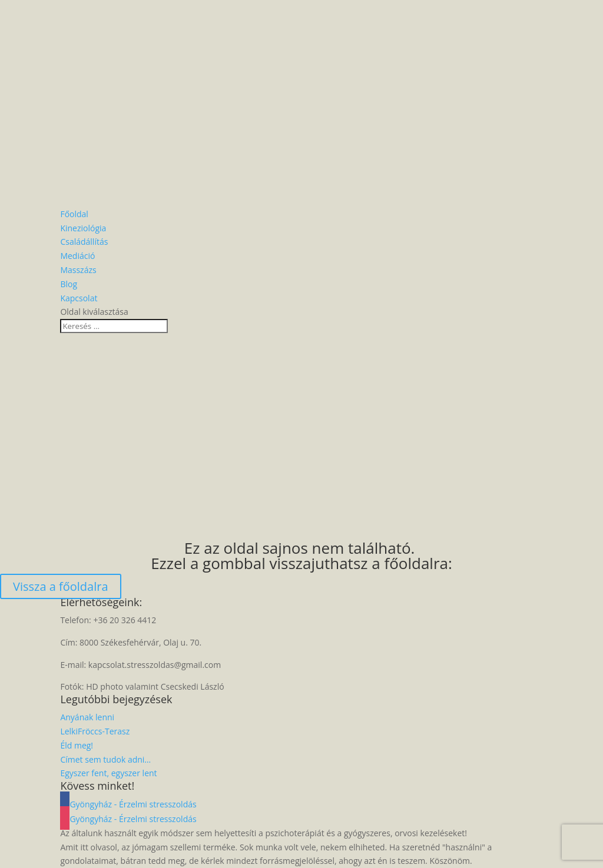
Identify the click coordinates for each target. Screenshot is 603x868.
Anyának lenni (87, 717)
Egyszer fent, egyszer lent (108, 773)
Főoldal (74, 214)
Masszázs (78, 270)
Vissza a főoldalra (61, 586)
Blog (69, 284)
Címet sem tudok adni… (105, 759)
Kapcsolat (79, 298)
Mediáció (77, 256)
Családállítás (84, 242)
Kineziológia (83, 228)
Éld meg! (77, 745)
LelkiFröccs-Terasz (95, 731)
